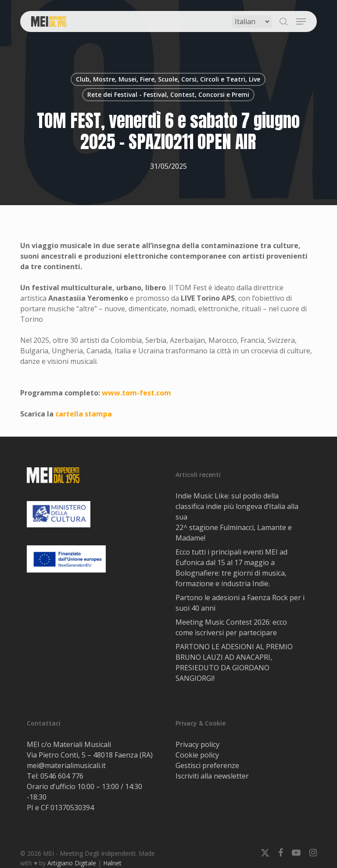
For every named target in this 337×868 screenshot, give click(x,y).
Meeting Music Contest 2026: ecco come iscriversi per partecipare (231, 627)
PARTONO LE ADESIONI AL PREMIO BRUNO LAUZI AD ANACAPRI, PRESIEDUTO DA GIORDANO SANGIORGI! (234, 662)
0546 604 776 (62, 776)
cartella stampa (84, 414)
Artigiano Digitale (72, 863)
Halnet (112, 863)
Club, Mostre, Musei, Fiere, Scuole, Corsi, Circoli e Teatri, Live (168, 79)
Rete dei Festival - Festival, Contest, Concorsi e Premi (168, 94)
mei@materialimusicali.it (66, 765)
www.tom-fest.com (136, 393)
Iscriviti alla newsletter (212, 776)
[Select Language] (252, 21)
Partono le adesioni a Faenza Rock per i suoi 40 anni (240, 603)
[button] (301, 21)
